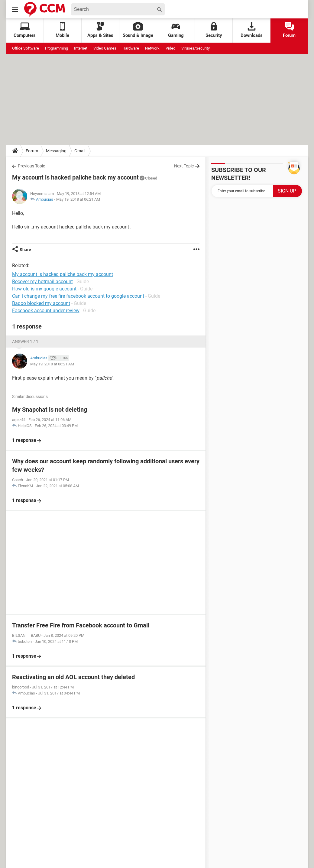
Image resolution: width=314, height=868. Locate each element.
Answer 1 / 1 (25, 342)
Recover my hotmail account (42, 282)
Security (214, 30)
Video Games (105, 48)
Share (25, 250)
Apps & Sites (100, 30)
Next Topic (184, 166)
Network (152, 48)
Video (170, 48)
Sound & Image (138, 30)
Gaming (176, 30)
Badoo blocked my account (41, 303)
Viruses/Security (196, 48)
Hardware (131, 48)
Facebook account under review (46, 311)
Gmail (80, 151)
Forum (289, 30)
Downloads (252, 30)
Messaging (56, 151)
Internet (81, 48)
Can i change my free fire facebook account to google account (78, 296)
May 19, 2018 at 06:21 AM (78, 199)
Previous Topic (31, 166)
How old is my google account (44, 289)
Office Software (26, 48)
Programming (57, 48)
